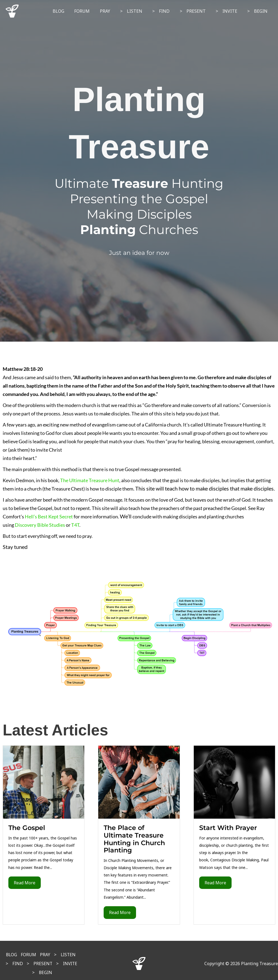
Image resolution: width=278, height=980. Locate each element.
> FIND (166, 11)
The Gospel (27, 828)
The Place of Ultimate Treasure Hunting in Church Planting (134, 839)
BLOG (69, 11)
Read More (25, 882)
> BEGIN (258, 11)
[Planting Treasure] (12, 11)
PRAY (113, 11)
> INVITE (229, 11)
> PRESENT (196, 11)
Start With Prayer (228, 828)
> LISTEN (138, 11)
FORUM (91, 11)
